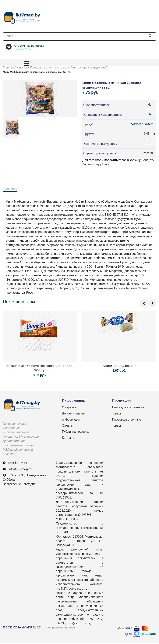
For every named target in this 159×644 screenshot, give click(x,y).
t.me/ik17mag (16, 464)
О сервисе (69, 409)
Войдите (147, 161)
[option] (40, 99)
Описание (10, 189)
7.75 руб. (92, 93)
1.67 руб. (119, 372)
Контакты (68, 439)
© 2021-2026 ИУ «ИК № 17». (23, 629)
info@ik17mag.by (18, 470)
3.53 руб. (40, 376)
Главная (8, 68)
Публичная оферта (75, 433)
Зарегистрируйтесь (96, 165)
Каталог (22, 68)
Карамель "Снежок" (119, 367)
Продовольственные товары (50, 68)
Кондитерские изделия (89, 68)
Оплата (67, 427)
